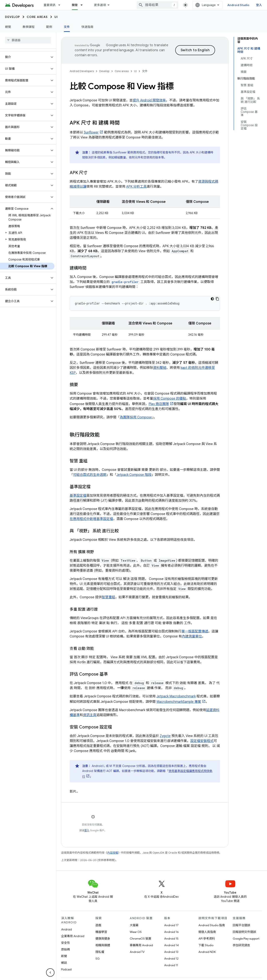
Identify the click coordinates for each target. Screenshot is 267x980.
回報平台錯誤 (242, 925)
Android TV (137, 952)
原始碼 (65, 949)
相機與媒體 (103, 945)
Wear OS (136, 932)
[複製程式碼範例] (217, 299)
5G (98, 959)
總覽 (8, 27)
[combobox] (157, 5)
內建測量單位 (192, 636)
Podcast (66, 969)
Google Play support (246, 939)
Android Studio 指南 (212, 925)
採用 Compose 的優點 (170, 399)
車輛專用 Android (141, 945)
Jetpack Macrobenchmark (176, 696)
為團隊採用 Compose (136, 417)
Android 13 (171, 952)
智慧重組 (108, 597)
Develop (13, 17)
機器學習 (101, 932)
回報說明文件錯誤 (244, 932)
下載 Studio (206, 945)
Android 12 (171, 959)
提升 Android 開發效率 (149, 100)
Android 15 (171, 939)
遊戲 (98, 925)
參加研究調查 (242, 945)
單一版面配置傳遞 (195, 631)
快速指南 (88, 27)
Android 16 (171, 932)
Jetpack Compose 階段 (134, 475)
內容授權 (113, 853)
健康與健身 (103, 939)
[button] (25, 57)
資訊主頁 (90, 715)
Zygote (165, 736)
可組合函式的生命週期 (90, 475)
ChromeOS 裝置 (140, 939)
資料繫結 (160, 368)
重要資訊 (50, 5)
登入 (259, 5)
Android (67, 929)
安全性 (65, 943)
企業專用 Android (73, 936)
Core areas (37, 17)
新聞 (64, 956)
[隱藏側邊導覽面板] (50, 973)
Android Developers (82, 71)
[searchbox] (28, 40)
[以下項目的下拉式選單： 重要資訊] (61, 5)
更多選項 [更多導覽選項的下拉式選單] (100, 5)
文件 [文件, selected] (67, 27)
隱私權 (100, 952)
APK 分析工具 (136, 187)
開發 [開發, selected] (75, 5)
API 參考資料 (207, 939)
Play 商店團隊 (159, 404)
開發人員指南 (207, 932)
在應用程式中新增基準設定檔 (91, 519)
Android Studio (238, 5)
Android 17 (171, 925)
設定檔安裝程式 (202, 741)
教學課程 (29, 27)
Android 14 (171, 945)
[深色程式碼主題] (212, 299)
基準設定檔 (78, 496)
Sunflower (91, 132)
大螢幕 (134, 925)
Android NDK (207, 952)
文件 (145, 71)
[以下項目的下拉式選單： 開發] (83, 5)
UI (56, 17)
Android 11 (171, 965)
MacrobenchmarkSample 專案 (179, 702)
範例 (49, 27)
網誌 (64, 963)
